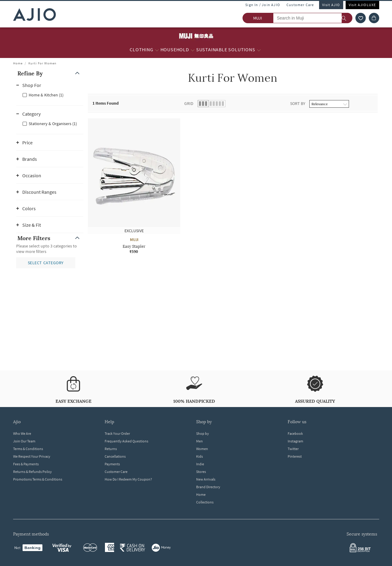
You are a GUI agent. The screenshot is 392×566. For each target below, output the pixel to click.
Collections (205, 502)
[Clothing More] (157, 50)
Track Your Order (117, 433)
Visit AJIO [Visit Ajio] (331, 5)
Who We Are (22, 433)
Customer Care (300, 5)
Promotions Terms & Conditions (38, 479)
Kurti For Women (42, 63)
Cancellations (115, 456)
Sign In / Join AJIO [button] (263, 5)
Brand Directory (208, 487)
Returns (111, 449)
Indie (200, 464)
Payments (112, 464)
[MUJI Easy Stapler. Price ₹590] (134, 186)
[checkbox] (50, 95)
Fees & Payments (26, 464)
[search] (347, 18)
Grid (189, 103)
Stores (201, 472)
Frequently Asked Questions (126, 441)
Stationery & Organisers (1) (53, 124)
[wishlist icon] (361, 18)
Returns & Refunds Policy (32, 472)
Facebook (295, 433)
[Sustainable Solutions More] (259, 50)
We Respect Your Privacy (32, 456)
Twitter (293, 449)
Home (18, 63)
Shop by (203, 433)
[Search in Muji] (313, 18)
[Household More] (193, 50)
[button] (50, 73)
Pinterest (295, 456)
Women (202, 449)
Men (200, 441)
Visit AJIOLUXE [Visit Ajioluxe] (362, 5)
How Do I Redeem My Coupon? (128, 479)
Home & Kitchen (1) (46, 95)
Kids (200, 456)
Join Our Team (24, 441)
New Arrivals (206, 479)
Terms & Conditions (28, 449)
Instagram (295, 441)
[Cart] (374, 18)
